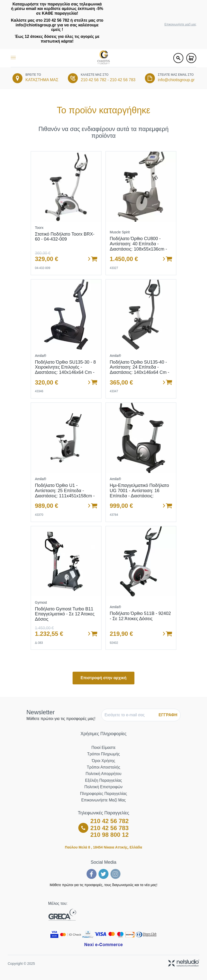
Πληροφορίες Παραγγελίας (103, 794)
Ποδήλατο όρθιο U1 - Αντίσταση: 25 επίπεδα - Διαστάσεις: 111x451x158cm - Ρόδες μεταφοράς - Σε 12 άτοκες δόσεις (65, 496)
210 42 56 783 (123, 80)
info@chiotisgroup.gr (176, 80)
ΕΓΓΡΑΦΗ (168, 715)
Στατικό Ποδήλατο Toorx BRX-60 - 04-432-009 (65, 237)
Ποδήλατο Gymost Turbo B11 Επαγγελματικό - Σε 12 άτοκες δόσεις (65, 614)
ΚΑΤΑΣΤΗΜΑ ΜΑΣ (42, 80)
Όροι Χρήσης (103, 761)
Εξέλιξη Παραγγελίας (103, 780)
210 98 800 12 (109, 835)
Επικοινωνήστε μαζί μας (180, 25)
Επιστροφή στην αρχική (103, 678)
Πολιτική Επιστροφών (103, 787)
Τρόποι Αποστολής (103, 767)
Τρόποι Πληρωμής (103, 754)
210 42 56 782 (94, 80)
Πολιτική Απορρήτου (103, 774)
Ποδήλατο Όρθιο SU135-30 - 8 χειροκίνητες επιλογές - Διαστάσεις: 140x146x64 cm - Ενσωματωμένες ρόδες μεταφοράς (65, 372)
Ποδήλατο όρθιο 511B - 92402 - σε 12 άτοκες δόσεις (140, 616)
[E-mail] (129, 715)
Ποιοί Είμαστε (104, 748)
